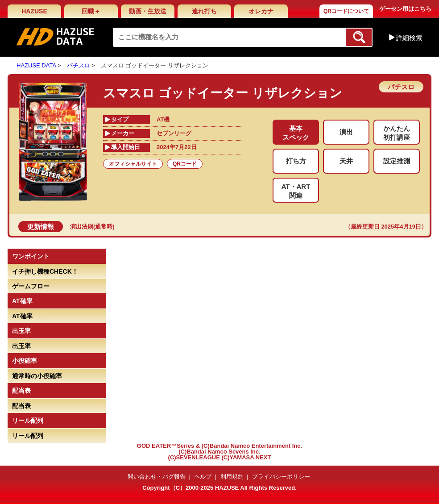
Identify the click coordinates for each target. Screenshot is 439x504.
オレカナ (261, 11)
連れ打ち (204, 11)
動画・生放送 (148, 11)
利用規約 (232, 477)
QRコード (185, 164)
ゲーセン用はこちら (405, 9)
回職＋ (91, 11)
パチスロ (79, 65)
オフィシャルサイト (133, 164)
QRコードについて (346, 11)
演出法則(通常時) (92, 227)
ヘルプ (203, 477)
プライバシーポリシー (281, 477)
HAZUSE (34, 11)
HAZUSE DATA (36, 65)
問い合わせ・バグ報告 (157, 477)
